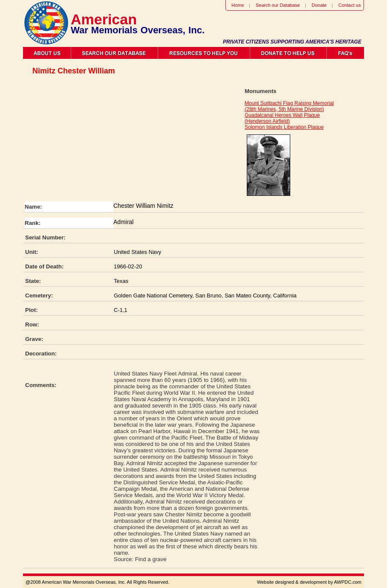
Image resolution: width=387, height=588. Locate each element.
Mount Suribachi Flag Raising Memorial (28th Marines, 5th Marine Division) (289, 106)
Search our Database (278, 5)
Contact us (350, 5)
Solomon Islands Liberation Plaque (284, 127)
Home (238, 5)
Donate (319, 5)
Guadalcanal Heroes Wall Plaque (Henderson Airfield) (282, 118)
